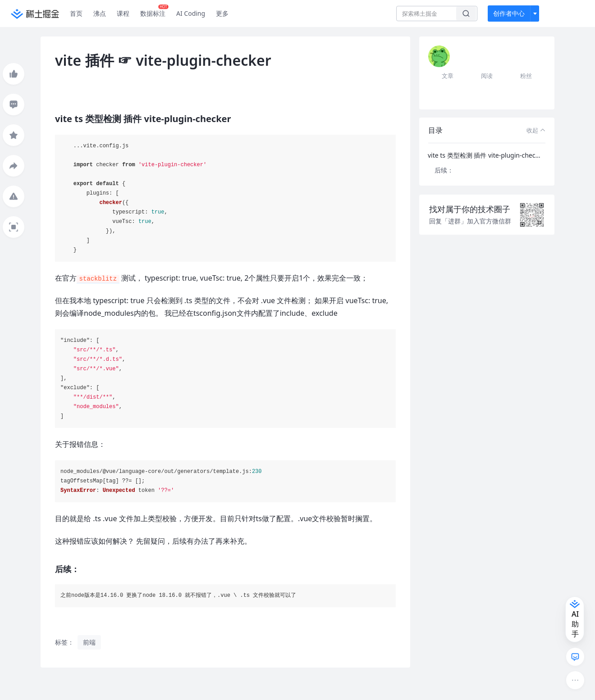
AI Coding (191, 13)
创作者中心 (509, 13)
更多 (222, 13)
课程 (123, 13)
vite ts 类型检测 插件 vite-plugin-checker (486, 155)
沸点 (100, 13)
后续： (444, 170)
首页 (76, 13)
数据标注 (154, 11)
